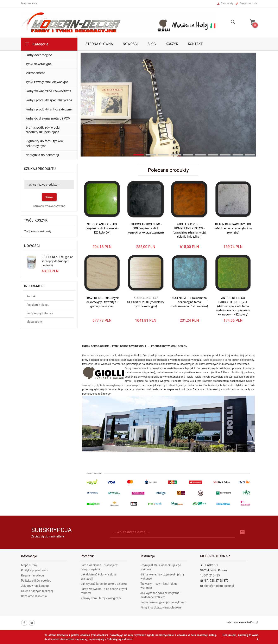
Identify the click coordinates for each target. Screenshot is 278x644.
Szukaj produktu (40, 169)
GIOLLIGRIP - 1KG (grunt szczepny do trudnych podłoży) (57, 261)
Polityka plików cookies (36, 581)
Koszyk (172, 44)
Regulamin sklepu (38, 305)
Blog (152, 44)
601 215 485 (210, 575)
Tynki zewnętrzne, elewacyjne (47, 82)
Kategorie (36, 44)
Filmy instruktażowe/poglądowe (161, 607)
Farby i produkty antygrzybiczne (49, 109)
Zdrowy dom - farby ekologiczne (101, 598)
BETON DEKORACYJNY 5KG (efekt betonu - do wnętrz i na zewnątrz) (233, 228)
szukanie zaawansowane (49, 206)
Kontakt (195, 44)
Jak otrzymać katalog (35, 586)
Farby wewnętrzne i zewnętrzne (48, 91)
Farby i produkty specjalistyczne (49, 100)
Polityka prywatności (40, 313)
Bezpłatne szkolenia (34, 596)
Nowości (130, 44)
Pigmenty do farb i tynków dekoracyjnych (45, 144)
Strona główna (99, 44)
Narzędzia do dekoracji (42, 155)
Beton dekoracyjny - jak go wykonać (163, 602)
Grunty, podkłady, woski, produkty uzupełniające (43, 130)
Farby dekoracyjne (39, 55)
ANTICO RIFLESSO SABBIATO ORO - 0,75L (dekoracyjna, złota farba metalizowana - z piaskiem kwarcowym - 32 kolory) (233, 306)
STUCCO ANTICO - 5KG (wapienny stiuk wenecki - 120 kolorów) (102, 228)
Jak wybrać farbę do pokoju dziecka (104, 584)
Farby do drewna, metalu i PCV (48, 118)
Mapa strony (34, 322)
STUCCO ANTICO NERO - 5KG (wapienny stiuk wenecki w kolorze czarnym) (146, 228)
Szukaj (49, 197)
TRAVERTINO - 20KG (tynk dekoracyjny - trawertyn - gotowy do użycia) (102, 302)
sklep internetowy (236, 623)
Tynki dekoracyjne (39, 64)
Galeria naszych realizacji (37, 591)
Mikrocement (35, 73)
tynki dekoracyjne (122, 355)
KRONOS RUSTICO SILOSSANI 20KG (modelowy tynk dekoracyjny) (146, 302)
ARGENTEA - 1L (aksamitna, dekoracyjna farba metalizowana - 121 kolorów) (189, 302)
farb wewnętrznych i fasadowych (120, 385)
